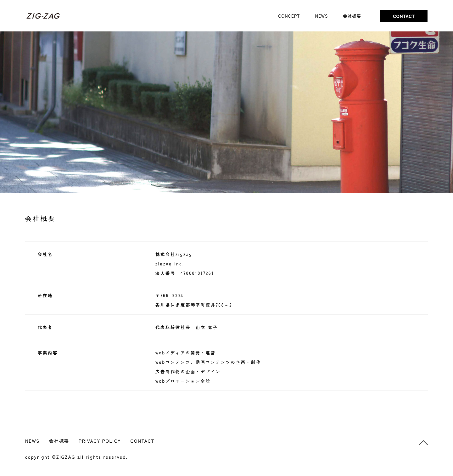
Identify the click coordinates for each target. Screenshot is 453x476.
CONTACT (142, 441)
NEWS (322, 16)
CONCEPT (289, 16)
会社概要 (352, 16)
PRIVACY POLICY (100, 441)
